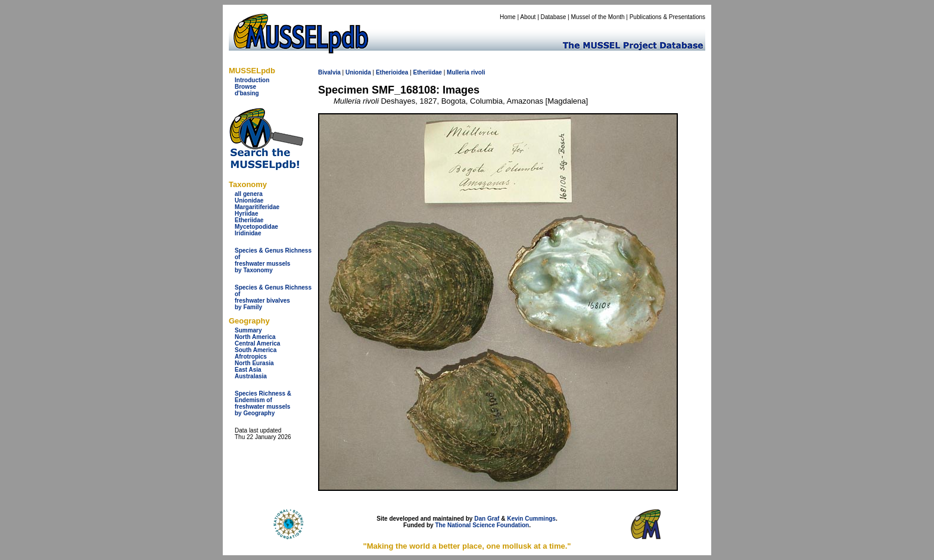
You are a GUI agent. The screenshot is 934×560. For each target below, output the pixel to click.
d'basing (247, 93)
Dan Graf (487, 519)
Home (508, 17)
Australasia (251, 376)
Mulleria (458, 72)
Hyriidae (246, 214)
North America (255, 337)
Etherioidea (392, 72)
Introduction (252, 80)
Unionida (358, 72)
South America (256, 350)
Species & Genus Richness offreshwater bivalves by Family (273, 297)
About (528, 17)
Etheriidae (249, 220)
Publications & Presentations (667, 17)
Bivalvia (329, 72)
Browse (245, 87)
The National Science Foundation (482, 525)
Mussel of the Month (598, 17)
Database (554, 17)
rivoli (478, 72)
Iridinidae (248, 233)
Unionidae (249, 200)
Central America (257, 343)
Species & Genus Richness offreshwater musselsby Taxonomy (273, 260)
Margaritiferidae (257, 207)
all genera (249, 194)
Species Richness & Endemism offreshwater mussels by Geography (263, 403)
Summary (248, 330)
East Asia (248, 370)
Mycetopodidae (256, 227)
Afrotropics (251, 357)
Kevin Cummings (531, 519)
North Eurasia (254, 363)
